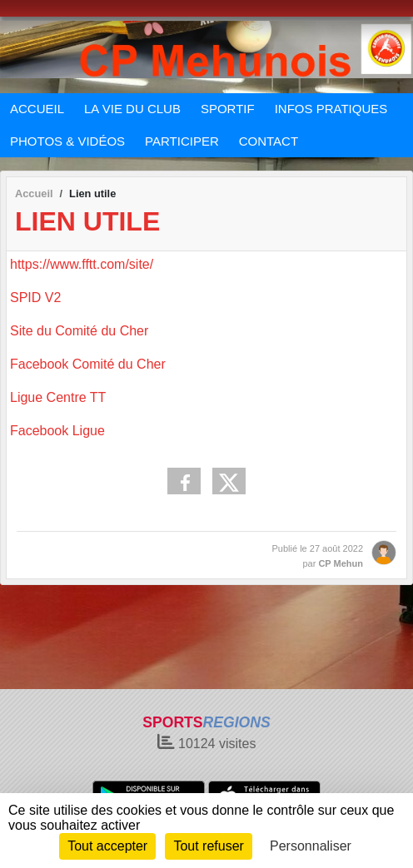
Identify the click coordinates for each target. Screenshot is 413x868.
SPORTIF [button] (228, 109)
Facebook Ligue (57, 431)
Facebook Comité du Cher (88, 364)
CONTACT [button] (269, 141)
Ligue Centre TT (58, 397)
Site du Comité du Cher (79, 331)
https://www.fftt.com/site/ (82, 264)
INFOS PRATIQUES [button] (331, 109)
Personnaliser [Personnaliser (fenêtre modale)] (311, 846)
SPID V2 (35, 298)
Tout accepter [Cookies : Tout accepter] (107, 846)
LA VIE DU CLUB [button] (132, 109)
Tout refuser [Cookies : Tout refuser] (208, 846)
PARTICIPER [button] (182, 141)
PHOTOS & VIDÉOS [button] (67, 141)
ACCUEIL (37, 109)
